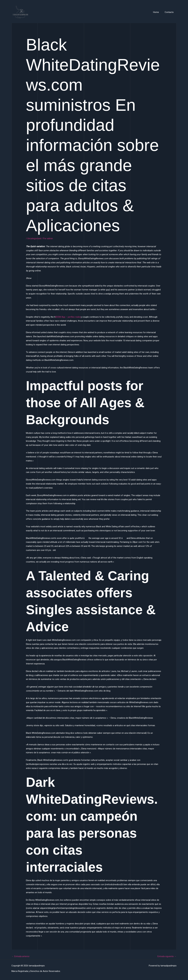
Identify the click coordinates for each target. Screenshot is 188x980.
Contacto (170, 12)
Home (158, 12)
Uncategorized (34, 238)
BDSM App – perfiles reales (68, 317)
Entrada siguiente (167, 956)
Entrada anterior (21, 956)
